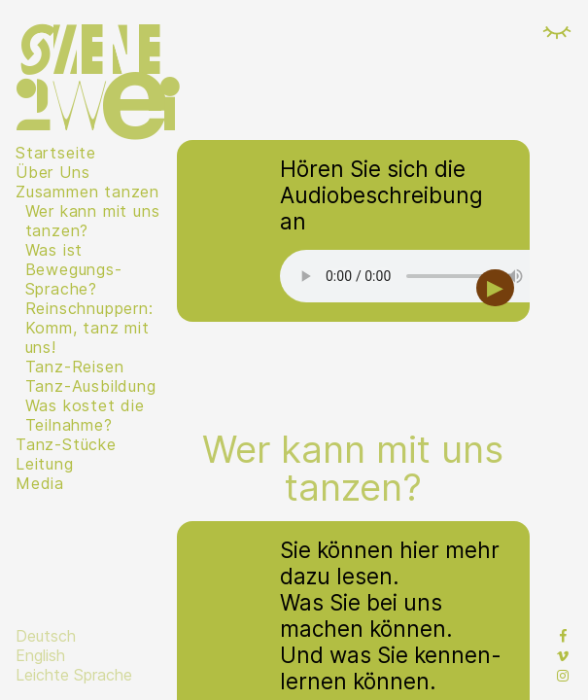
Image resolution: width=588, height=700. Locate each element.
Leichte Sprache (74, 675)
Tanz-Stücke (66, 444)
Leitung (45, 464)
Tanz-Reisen (75, 367)
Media (40, 483)
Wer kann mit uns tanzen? (93, 221)
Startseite (56, 153)
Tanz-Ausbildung (91, 386)
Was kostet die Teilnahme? (85, 415)
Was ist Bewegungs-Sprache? (74, 269)
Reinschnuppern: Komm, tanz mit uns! (89, 328)
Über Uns (52, 172)
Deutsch (46, 636)
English (40, 655)
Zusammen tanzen (87, 192)
